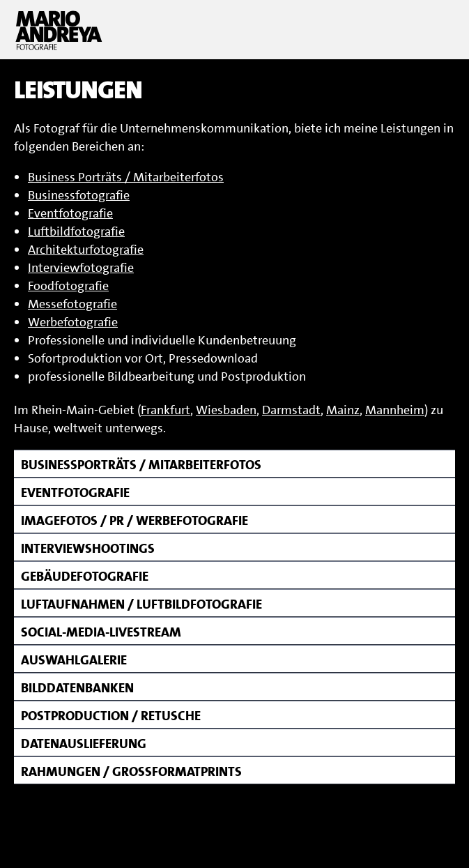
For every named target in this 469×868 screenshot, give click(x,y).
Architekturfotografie (86, 250)
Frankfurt (166, 410)
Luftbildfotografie (76, 231)
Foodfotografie (68, 286)
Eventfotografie (70, 213)
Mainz (343, 410)
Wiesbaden (226, 410)
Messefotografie (72, 304)
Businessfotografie (79, 195)
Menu (438, 30)
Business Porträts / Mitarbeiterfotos (126, 177)
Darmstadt (291, 410)
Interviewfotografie (81, 268)
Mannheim (395, 410)
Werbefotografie (73, 322)
